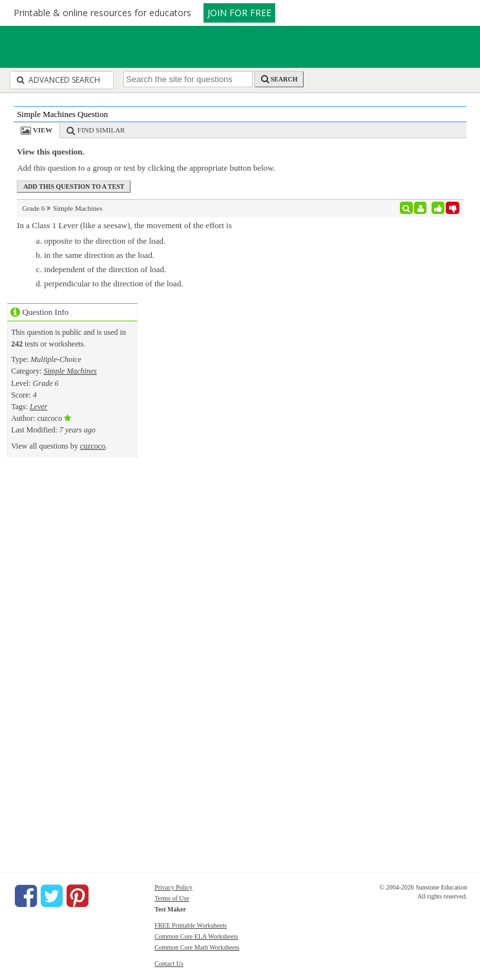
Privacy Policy (173, 887)
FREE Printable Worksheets (191, 925)
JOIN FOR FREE (239, 13)
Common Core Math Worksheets (197, 947)
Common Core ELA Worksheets (196, 936)
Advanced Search (58, 80)
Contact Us (169, 964)
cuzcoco (93, 446)
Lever (38, 407)
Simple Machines (70, 371)
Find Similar (101, 130)
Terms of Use (172, 898)
